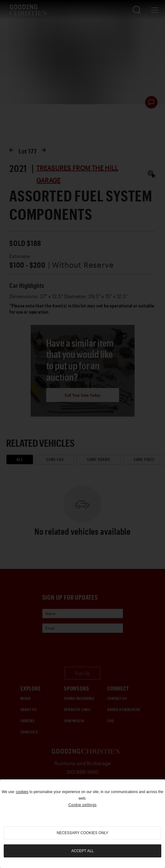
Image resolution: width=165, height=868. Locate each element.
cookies (22, 792)
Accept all (82, 851)
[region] (82, 824)
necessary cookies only (83, 833)
